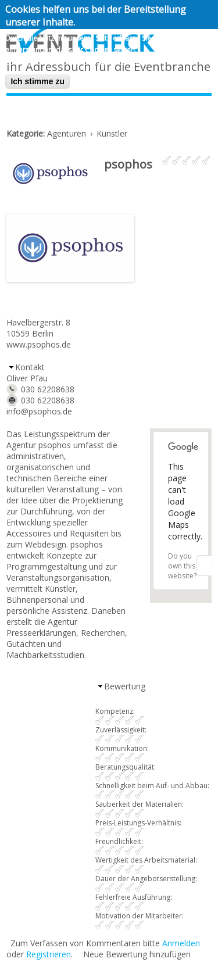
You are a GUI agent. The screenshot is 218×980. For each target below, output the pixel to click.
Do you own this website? (182, 566)
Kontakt (30, 367)
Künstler (112, 133)
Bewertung (125, 686)
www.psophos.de (39, 344)
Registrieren (49, 954)
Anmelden (181, 943)
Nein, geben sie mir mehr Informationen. (82, 60)
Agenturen (67, 133)
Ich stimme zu (37, 81)
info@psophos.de (39, 411)
